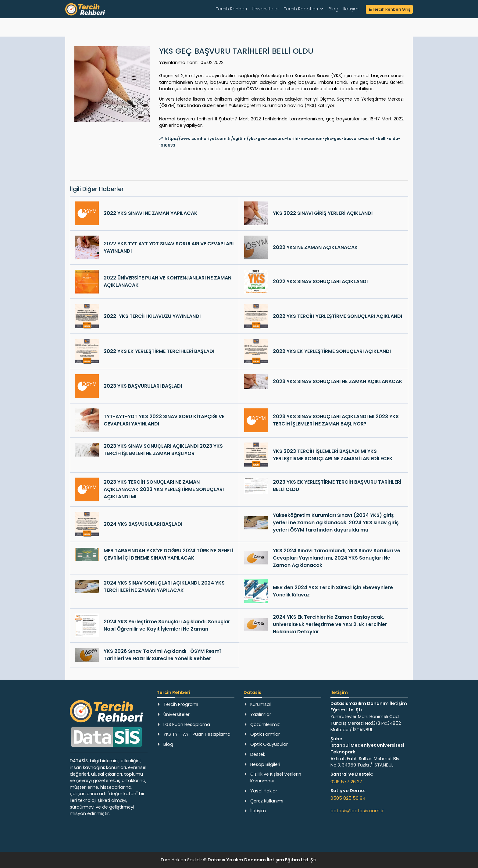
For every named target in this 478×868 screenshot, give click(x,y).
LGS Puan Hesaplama (187, 724)
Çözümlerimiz (265, 724)
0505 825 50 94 (348, 798)
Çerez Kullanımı (267, 801)
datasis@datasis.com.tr (357, 811)
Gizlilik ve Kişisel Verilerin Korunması (276, 777)
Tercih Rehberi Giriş (389, 9)
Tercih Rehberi (231, 9)
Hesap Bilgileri (265, 764)
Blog (334, 9)
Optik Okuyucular (269, 744)
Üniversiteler (265, 9)
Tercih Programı (181, 704)
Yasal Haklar (264, 791)
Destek (258, 754)
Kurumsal (260, 704)
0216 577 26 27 (346, 782)
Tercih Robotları (301, 9)
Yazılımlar (261, 714)
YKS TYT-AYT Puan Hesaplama (197, 734)
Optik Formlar (265, 734)
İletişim (351, 9)
